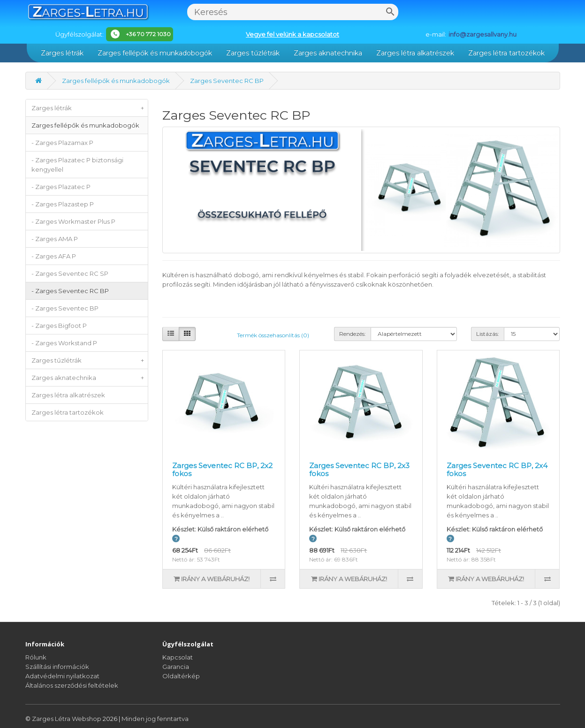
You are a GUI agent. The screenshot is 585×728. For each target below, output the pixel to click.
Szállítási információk (57, 667)
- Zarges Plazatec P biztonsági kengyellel (77, 165)
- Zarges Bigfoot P (59, 326)
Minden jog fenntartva (155, 719)
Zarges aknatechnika (328, 53)
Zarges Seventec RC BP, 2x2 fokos (222, 470)
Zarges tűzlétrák (253, 53)
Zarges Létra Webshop (67, 719)
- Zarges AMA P (55, 239)
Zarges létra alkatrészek (415, 53)
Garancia (176, 667)
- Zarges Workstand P (64, 343)
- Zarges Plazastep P (63, 204)
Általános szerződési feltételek (72, 685)
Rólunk (36, 657)
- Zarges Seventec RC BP (70, 291)
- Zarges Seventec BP (65, 308)
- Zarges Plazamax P (62, 143)
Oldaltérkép (181, 676)
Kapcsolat (178, 657)
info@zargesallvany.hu (482, 34)
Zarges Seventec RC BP (227, 81)
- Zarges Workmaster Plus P (73, 221)
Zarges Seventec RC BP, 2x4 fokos (497, 470)
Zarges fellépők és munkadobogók (155, 53)
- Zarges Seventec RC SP (70, 273)
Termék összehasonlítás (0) (273, 335)
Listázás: (488, 334)
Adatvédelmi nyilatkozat (62, 676)
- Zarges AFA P (54, 256)
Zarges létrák (62, 53)
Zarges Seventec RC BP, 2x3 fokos (359, 470)
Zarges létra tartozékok (506, 53)
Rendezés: (353, 334)
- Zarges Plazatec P (61, 187)
